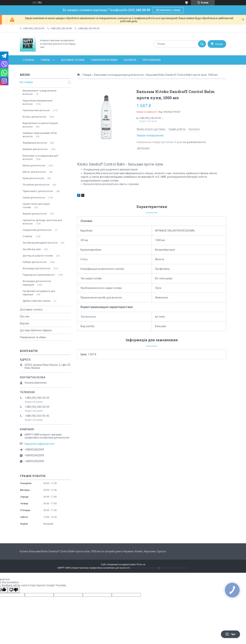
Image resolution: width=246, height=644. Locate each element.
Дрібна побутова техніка (37, 301)
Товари (45, 60)
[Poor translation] (14, 590)
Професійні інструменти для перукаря (39, 293)
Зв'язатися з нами (168, 10)
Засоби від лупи (32, 249)
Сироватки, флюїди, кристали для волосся (42, 222)
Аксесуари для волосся (36, 268)
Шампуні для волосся (35, 149)
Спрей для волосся (34, 198)
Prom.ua (141, 565)
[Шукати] (202, 44)
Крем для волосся (33, 178)
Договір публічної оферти (36, 330)
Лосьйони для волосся (36, 185)
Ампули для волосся (35, 214)
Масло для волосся (34, 172)
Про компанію (152, 60)
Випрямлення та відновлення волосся (40, 92)
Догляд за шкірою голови (38, 256)
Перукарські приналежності (39, 275)
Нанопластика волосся (36, 110)
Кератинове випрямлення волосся (38, 102)
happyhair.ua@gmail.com (40, 444)
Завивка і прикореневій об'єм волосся (40, 135)
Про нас (25, 316)
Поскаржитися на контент (144, 568)
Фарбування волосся (35, 143)
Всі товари (26, 82)
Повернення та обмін (104, 60)
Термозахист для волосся (38, 191)
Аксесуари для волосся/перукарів (37, 283)
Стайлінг (28, 236)
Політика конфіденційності (174, 568)
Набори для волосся (35, 262)
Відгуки (24, 323)
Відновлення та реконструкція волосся (40, 125)
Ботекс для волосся (34, 117)
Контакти (130, 60)
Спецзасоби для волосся (37, 230)
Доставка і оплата (73, 60)
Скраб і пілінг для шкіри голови (36, 206)
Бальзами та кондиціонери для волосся (119, 75)
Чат (230, 634)
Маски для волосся (34, 165)
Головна (29, 60)
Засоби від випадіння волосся (40, 243)
